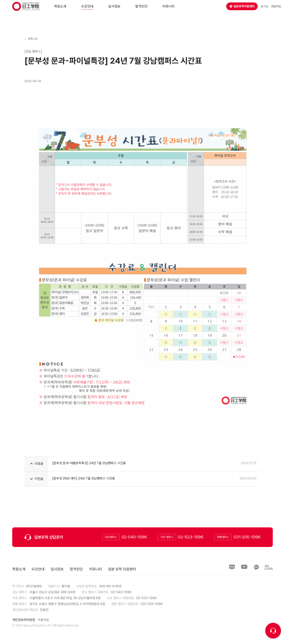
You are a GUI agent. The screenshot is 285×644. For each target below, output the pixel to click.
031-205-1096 (247, 537)
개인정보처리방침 (24, 620)
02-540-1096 (134, 537)
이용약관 (43, 620)
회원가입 (276, 10)
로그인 (264, 10)
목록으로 (33, 39)
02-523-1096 (191, 537)
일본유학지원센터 (242, 10)
